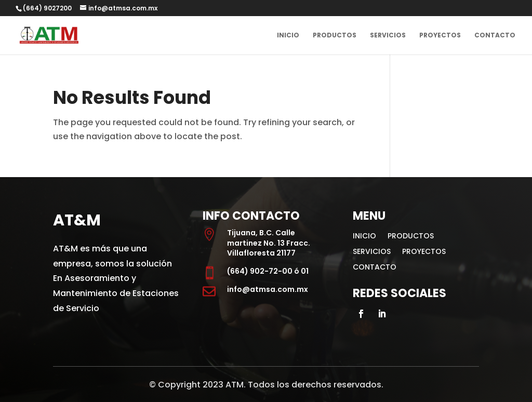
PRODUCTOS (335, 36)
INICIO (288, 36)
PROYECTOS (440, 36)
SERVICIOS (388, 36)
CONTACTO (495, 36)
